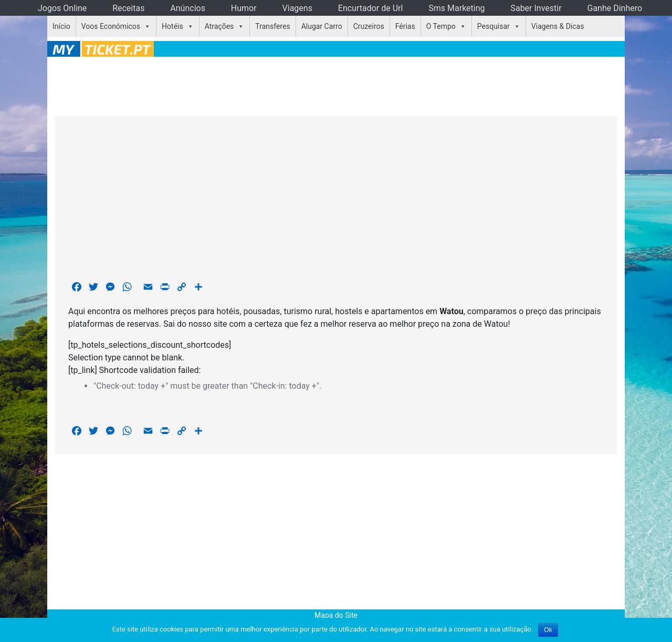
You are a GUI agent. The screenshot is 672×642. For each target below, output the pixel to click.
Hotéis (172, 26)
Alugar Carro (322, 26)
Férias (405, 26)
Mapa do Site (336, 615)
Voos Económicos (111, 26)
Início (61, 26)
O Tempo (441, 26)
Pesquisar (493, 26)
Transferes (272, 26)
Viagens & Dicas (558, 26)
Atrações (219, 26)
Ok (548, 630)
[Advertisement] (336, 85)
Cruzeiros (369, 26)
